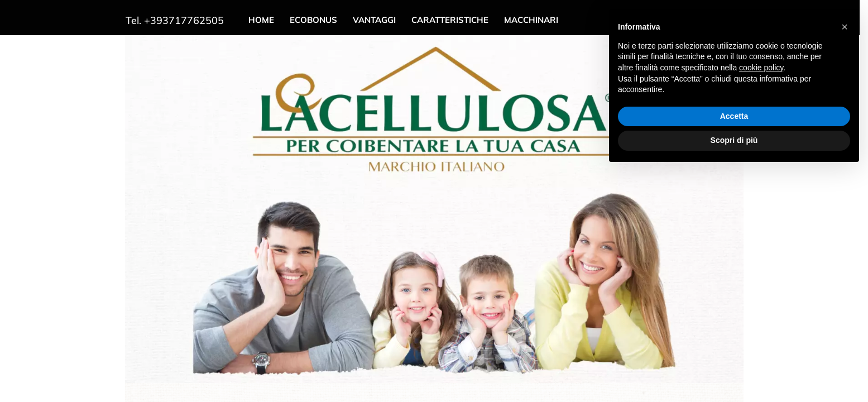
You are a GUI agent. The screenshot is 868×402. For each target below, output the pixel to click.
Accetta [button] (734, 116)
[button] (845, 27)
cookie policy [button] (761, 68)
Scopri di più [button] (734, 140)
